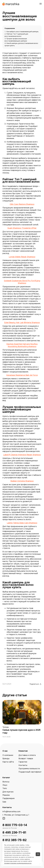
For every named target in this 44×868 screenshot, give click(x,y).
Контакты (23, 765)
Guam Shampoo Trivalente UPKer (22, 228)
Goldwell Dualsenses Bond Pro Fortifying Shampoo (22, 282)
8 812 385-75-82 (14, 840)
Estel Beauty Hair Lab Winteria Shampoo (22, 323)
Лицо (5, 785)
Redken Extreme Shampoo (22, 481)
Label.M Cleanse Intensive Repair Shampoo (22, 455)
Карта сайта (8, 762)
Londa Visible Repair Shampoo (22, 257)
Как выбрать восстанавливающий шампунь (22, 32)
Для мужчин (8, 792)
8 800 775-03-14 (15, 825)
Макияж (6, 795)
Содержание (10, 28)
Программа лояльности (29, 769)
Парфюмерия (8, 798)
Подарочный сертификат (30, 772)
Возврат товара (26, 759)
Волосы (6, 782)
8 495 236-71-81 (14, 833)
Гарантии (23, 762)
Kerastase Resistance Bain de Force (22, 375)
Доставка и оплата (27, 755)
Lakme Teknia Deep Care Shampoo (22, 523)
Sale (4, 802)
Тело (5, 788)
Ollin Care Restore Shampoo (22, 204)
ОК (38, 854)
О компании (8, 755)
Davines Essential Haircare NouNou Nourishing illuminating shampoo (22, 345)
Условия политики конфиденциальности (18, 863)
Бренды (6, 759)
